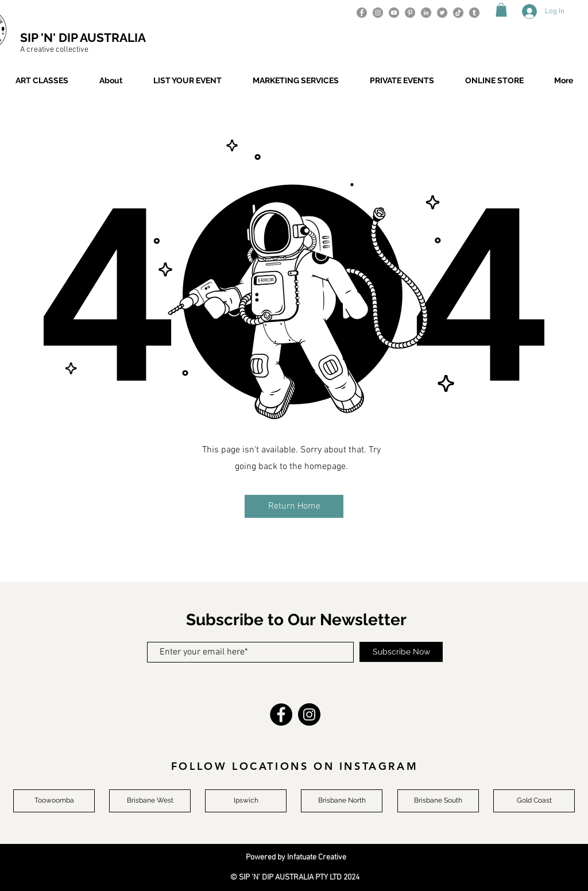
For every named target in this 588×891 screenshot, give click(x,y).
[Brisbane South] (438, 801)
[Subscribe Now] (401, 652)
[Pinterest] (410, 13)
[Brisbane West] (150, 801)
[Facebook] (362, 13)
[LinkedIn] (426, 13)
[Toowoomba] (54, 801)
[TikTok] (458, 13)
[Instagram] (378, 13)
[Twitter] (442, 13)
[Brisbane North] (342, 801)
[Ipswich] (246, 801)
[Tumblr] (474, 13)
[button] (501, 10)
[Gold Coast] (534, 801)
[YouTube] (394, 13)
